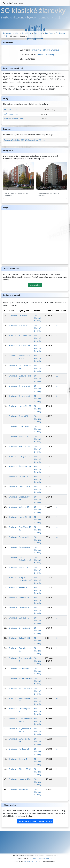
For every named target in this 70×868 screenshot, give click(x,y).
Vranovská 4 (24, 608)
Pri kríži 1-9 (24, 477)
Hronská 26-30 (25, 406)
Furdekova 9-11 (25, 678)
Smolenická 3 (25, 628)
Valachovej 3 (24, 789)
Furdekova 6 (24, 668)
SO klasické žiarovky (46, 54)
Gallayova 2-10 (25, 456)
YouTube (49, 859)
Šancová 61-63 (25, 467)
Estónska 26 (24, 567)
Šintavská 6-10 (25, 547)
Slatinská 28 (24, 436)
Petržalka (49, 33)
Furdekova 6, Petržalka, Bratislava (45, 50)
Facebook (41, 859)
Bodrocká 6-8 (25, 426)
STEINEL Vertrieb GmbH (14, 119)
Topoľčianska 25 (26, 688)
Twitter (34, 859)
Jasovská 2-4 (24, 598)
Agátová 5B (24, 416)
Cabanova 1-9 (25, 315)
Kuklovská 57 (24, 346)
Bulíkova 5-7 (24, 618)
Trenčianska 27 (25, 386)
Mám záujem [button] (35, 285)
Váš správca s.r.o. (11, 114)
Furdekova (60, 33)
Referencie (27, 33)
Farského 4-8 (24, 487)
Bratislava (38, 33)
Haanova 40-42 (25, 779)
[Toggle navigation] (64, 3)
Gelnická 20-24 (25, 638)
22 (57, 376)
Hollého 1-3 (24, 588)
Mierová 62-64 (25, 335)
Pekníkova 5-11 (25, 446)
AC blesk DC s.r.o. (11, 109)
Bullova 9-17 (24, 325)
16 (57, 699)
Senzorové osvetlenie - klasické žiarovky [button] (35, 821)
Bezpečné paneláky (13, 3)
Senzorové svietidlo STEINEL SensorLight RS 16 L (25, 140)
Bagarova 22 (24, 537)
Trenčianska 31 (25, 396)
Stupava (12, 356)
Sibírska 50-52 (25, 769)
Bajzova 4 (23, 759)
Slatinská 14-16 (25, 507)
